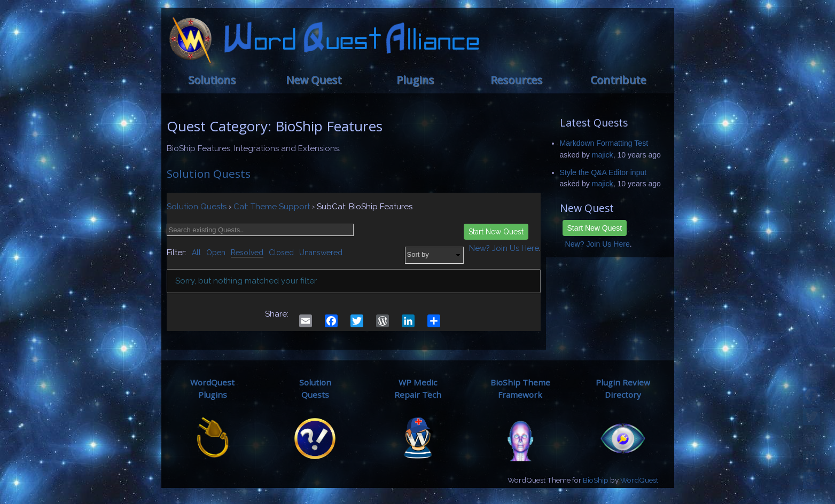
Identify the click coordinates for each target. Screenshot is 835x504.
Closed (281, 253)
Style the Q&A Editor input (603, 172)
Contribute (618, 80)
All (196, 253)
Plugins (415, 80)
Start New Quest (595, 228)
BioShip (596, 480)
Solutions (212, 80)
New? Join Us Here (598, 244)
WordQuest (639, 480)
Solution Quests (209, 174)
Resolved (247, 253)
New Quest (314, 80)
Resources (516, 80)
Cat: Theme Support (272, 207)
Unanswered (321, 253)
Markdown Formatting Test (604, 143)
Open (216, 253)
